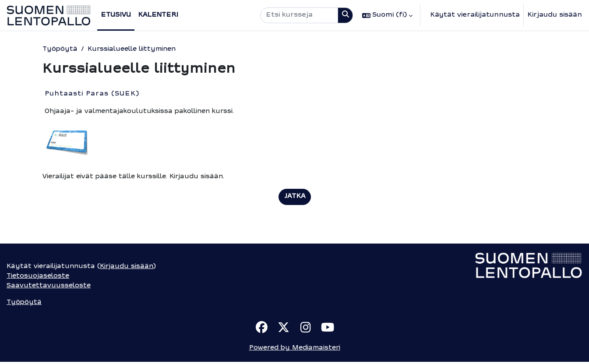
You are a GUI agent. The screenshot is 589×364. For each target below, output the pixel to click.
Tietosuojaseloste (39, 277)
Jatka (295, 197)
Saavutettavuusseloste (49, 287)
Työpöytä (60, 49)
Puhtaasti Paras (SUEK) (92, 94)
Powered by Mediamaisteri (295, 350)
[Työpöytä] (49, 16)
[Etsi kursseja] (299, 16)
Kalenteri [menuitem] (158, 15)
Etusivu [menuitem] (116, 15)
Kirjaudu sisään (555, 15)
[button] (387, 15)
